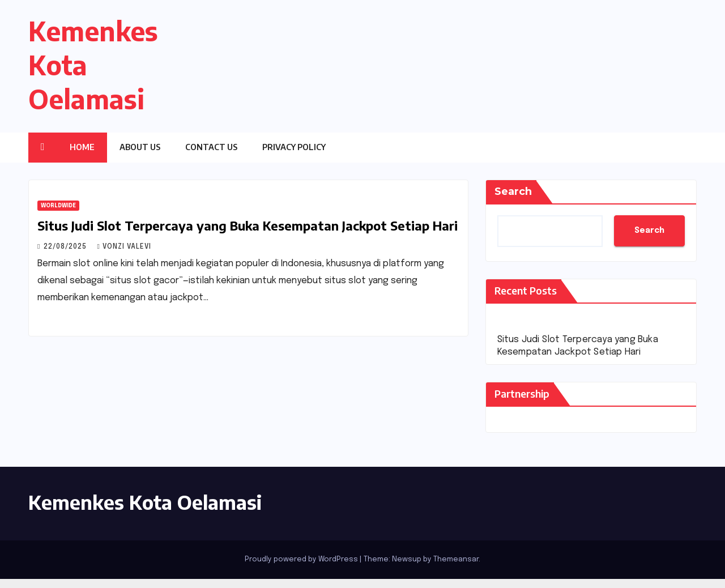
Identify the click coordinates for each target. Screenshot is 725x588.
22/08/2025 (66, 247)
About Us (140, 147)
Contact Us (211, 147)
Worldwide (58, 206)
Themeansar (456, 559)
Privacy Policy (294, 147)
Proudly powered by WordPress (302, 559)
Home (82, 147)
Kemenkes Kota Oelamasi (145, 502)
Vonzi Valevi (124, 247)
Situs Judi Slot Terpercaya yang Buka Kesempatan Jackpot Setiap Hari (248, 225)
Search (513, 191)
